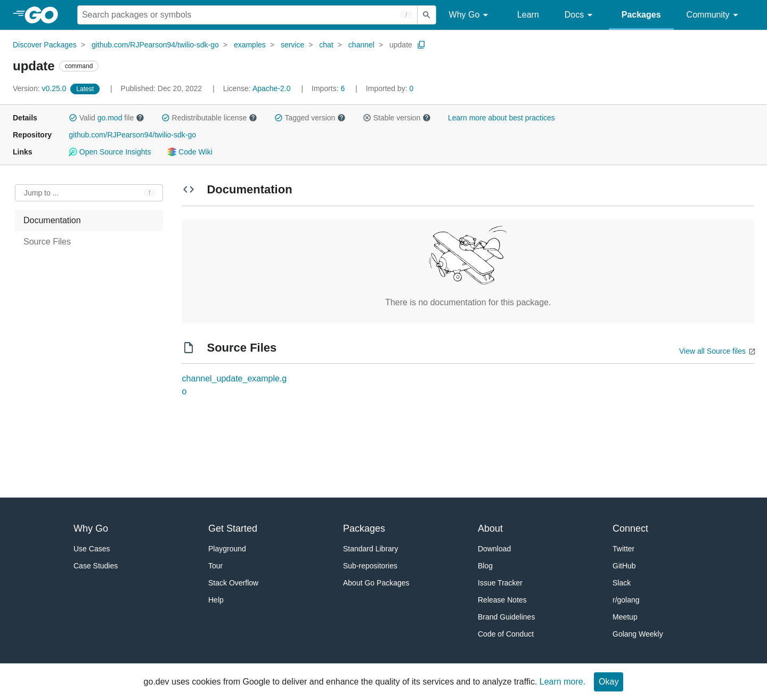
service (292, 45)
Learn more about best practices (501, 118)
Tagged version (310, 118)
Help (216, 600)
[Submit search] (427, 15)
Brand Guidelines (506, 617)
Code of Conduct (506, 634)
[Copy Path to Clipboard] (421, 45)
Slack (622, 583)
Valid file (107, 118)
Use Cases (92, 549)
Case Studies (96, 566)
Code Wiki (190, 152)
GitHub (624, 566)
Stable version (397, 118)
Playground (227, 549)
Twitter (623, 549)
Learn (528, 15)
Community (714, 15)
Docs (580, 15)
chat (326, 45)
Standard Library (371, 549)
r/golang (626, 600)
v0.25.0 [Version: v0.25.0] (40, 88)
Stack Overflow (233, 583)
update (401, 45)
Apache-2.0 (272, 88)
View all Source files (712, 351)
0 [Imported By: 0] (390, 88)
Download (494, 549)
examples (250, 45)
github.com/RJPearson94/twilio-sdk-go (155, 45)
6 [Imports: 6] (329, 88)
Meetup (625, 617)
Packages (641, 15)
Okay (609, 682)
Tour (215, 566)
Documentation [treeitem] (52, 220)
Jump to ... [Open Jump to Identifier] (41, 193)
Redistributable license (209, 118)
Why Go (470, 15)
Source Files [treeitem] (47, 242)
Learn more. (562, 682)
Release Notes (502, 600)
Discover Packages (45, 45)
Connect (630, 528)
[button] (73, 118)
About (490, 528)
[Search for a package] (247, 15)
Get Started (233, 528)
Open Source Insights (110, 152)
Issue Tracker (500, 583)
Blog (485, 566)
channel (361, 45)
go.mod (110, 118)
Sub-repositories (370, 566)
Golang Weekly (638, 634)
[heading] (45, 15)
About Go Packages (376, 583)
